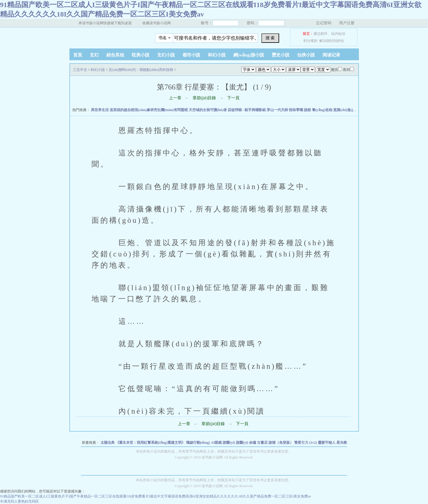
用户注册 (347, 23)
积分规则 (310, 41)
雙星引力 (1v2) (306, 443)
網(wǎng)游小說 (249, 55)
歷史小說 (281, 55)
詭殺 (308, 110)
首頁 (78, 55)
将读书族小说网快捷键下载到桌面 (105, 23)
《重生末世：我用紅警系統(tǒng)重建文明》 (151, 443)
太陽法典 (108, 443)
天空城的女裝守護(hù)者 (208, 110)
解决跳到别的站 (332, 41)
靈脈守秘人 (327, 443)
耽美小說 (141, 55)
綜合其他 (115, 55)
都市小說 (191, 55)
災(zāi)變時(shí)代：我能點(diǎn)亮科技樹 (141, 70)
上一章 (175, 98)
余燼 (253, 443)
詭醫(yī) (229, 443)
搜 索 (270, 38)
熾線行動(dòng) (198, 443)
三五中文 (106, 36)
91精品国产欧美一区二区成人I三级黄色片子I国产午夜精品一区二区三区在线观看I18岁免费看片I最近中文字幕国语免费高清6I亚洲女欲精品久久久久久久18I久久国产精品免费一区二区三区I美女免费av (156, 496)
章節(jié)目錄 (204, 98)
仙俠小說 (306, 55)
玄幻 (94, 55)
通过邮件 (320, 34)
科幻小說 (217, 55)
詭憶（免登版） (281, 443)
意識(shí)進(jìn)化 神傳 (351, 110)
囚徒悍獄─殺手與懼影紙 (247, 110)
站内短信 (338, 34)
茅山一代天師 (278, 110)
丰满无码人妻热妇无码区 (19, 501)
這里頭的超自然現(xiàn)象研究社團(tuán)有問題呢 (149, 110)
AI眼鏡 (217, 443)
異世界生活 (100, 110)
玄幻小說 (166, 55)
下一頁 (233, 98)
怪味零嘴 (296, 110)
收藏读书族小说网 (157, 23)
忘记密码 (324, 23)
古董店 (263, 443)
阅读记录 (331, 55)
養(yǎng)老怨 (323, 110)
